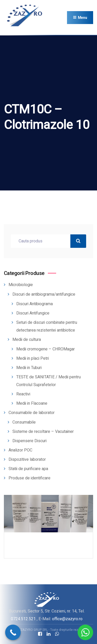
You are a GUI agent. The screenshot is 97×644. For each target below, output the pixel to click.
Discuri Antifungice (33, 313)
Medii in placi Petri (33, 358)
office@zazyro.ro (67, 619)
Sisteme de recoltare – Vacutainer (43, 432)
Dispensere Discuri (29, 441)
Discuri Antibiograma (35, 304)
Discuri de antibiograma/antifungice (44, 294)
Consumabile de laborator (32, 413)
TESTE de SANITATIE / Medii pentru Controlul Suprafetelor (48, 381)
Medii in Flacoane (32, 403)
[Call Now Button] (13, 632)
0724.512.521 (23, 619)
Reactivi (23, 394)
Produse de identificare (29, 478)
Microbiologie (21, 285)
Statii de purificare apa (28, 469)
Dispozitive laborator (27, 459)
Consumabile (24, 422)
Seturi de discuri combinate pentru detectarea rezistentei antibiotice (47, 326)
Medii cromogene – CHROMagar (46, 349)
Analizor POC (20, 450)
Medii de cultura (27, 340)
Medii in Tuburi (29, 368)
